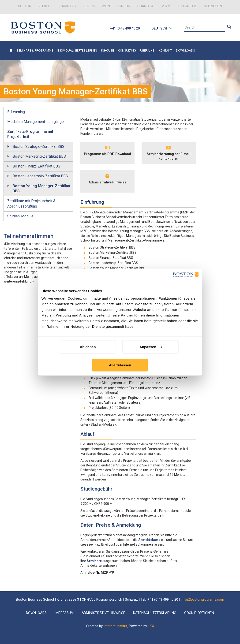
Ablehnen (88, 347)
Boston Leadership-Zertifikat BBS (40, 176)
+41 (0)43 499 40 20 (125, 28)
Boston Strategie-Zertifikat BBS (39, 147)
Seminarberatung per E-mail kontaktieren (169, 156)
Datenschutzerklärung (155, 613)
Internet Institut (115, 626)
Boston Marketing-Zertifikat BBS (39, 156)
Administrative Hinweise (107, 182)
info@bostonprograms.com (202, 599)
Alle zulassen (120, 365)
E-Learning (16, 112)
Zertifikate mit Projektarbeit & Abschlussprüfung (31, 204)
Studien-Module (20, 216)
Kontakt (165, 50)
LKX (151, 626)
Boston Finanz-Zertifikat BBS (36, 166)
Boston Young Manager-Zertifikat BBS (41, 189)
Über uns (147, 50)
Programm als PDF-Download (107, 154)
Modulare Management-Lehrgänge (36, 122)
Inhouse (108, 50)
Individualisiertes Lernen (77, 50)
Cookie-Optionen (199, 613)
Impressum (64, 613)
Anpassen (151, 347)
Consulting (127, 50)
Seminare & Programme (35, 50)
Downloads (186, 50)
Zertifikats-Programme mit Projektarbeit (30, 134)
